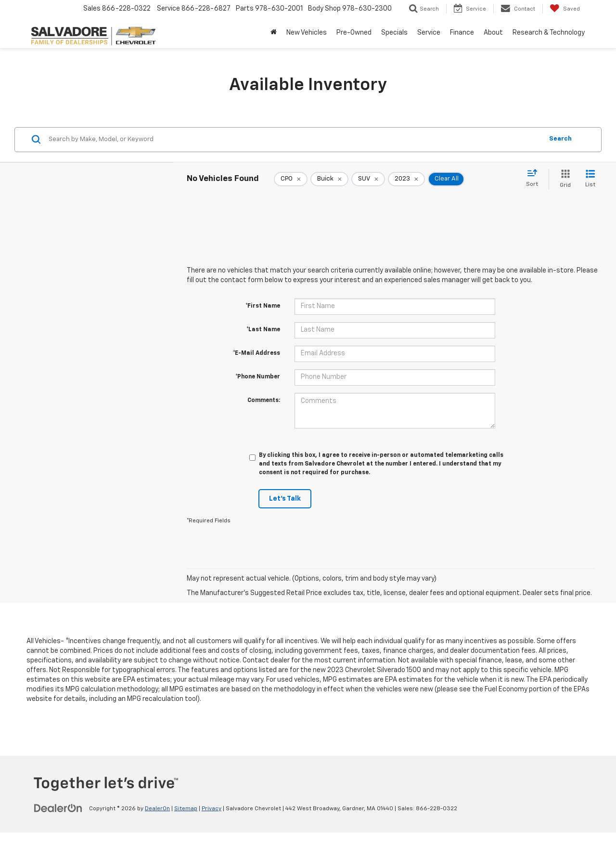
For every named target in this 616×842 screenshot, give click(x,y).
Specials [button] (394, 33)
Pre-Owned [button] (354, 33)
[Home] (274, 33)
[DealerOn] (58, 808)
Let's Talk (285, 499)
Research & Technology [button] (549, 33)
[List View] (590, 179)
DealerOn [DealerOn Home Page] (157, 809)
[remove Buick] (329, 179)
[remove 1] (291, 179)
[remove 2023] (406, 179)
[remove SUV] (368, 179)
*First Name (263, 306)
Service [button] (429, 33)
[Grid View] (563, 179)
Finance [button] (462, 33)
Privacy (212, 809)
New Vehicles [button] (307, 33)
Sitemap (186, 809)
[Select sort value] (535, 179)
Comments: (264, 401)
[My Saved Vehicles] (565, 9)
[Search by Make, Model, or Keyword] (294, 140)
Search (560, 139)
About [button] (493, 33)
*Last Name (263, 330)
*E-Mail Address (257, 353)
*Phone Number (258, 377)
